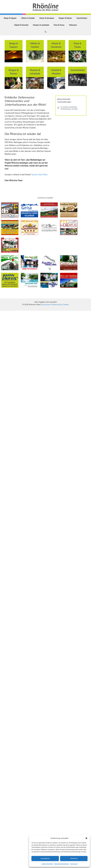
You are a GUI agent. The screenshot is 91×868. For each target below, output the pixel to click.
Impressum (74, 864)
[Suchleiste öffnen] (46, 32)
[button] (86, 838)
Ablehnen (74, 858)
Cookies (66, 305)
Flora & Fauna (59, 25)
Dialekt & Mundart (21, 25)
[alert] (71, 108)
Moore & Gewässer (47, 18)
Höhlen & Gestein (28, 18)
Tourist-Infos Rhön (39, 175)
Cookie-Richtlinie (47, 864)
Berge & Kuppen (10, 18)
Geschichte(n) (82, 18)
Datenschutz (57, 305)
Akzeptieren (45, 858)
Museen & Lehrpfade (41, 25)
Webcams (73, 25)
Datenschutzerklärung (62, 864)
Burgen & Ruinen (65, 18)
